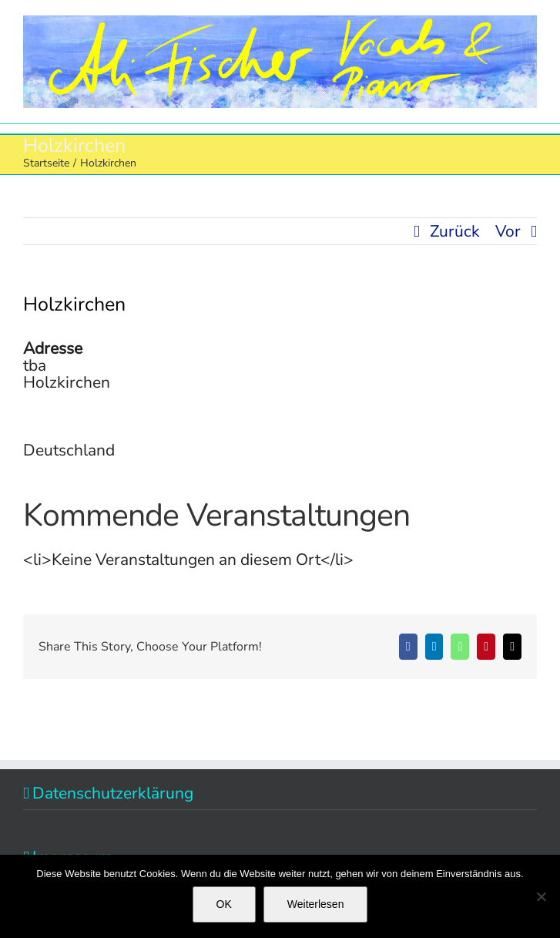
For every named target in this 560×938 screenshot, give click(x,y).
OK (224, 904)
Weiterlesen (316, 904)
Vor (508, 231)
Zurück (455, 231)
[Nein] (541, 896)
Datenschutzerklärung (113, 793)
